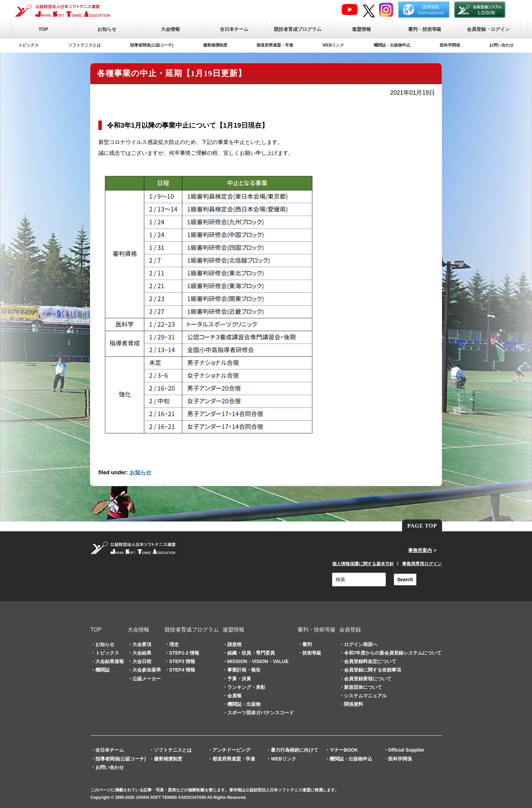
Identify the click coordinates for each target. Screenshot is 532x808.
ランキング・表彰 (246, 687)
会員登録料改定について (370, 661)
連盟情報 (361, 29)
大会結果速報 (110, 661)
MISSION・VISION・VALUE (258, 661)
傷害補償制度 (215, 45)
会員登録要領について (368, 679)
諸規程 (234, 644)
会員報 (234, 696)
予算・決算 (239, 679)
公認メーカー (147, 679)
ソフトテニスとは (84, 45)
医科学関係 (450, 45)
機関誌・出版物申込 (392, 45)
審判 (307, 644)
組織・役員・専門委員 (251, 653)
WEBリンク (334, 45)
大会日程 (142, 661)
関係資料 (354, 704)
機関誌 (102, 670)
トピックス (28, 45)
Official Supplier (406, 750)
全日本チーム (234, 29)
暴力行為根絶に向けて (294, 750)
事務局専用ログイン (422, 564)
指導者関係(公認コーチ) (152, 45)
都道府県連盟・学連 (275, 45)
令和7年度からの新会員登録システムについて (393, 653)
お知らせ (107, 29)
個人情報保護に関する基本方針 (363, 564)
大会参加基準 (147, 670)
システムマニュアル (365, 696)
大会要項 (142, 644)
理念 (174, 644)
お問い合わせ (501, 45)
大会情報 (170, 29)
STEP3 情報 (182, 661)
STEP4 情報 (182, 670)
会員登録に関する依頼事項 (373, 670)
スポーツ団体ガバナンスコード (261, 713)
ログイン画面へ (361, 644)
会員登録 (350, 630)
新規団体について (363, 687)
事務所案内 (420, 550)
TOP (43, 29)
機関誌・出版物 (244, 704)
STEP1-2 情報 (184, 653)
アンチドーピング (231, 750)
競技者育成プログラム (298, 29)
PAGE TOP (422, 526)
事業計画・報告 (244, 670)
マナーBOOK (344, 750)
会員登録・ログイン (488, 29)
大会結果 (142, 653)
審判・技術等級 (425, 29)
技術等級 (312, 653)
